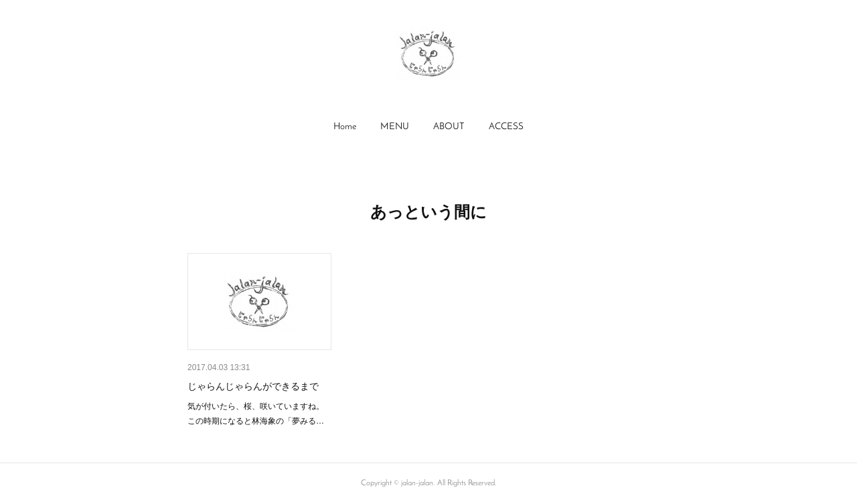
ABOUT (449, 127)
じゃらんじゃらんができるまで (253, 386)
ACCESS (506, 127)
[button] (345, 127)
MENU (395, 127)
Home (345, 127)
